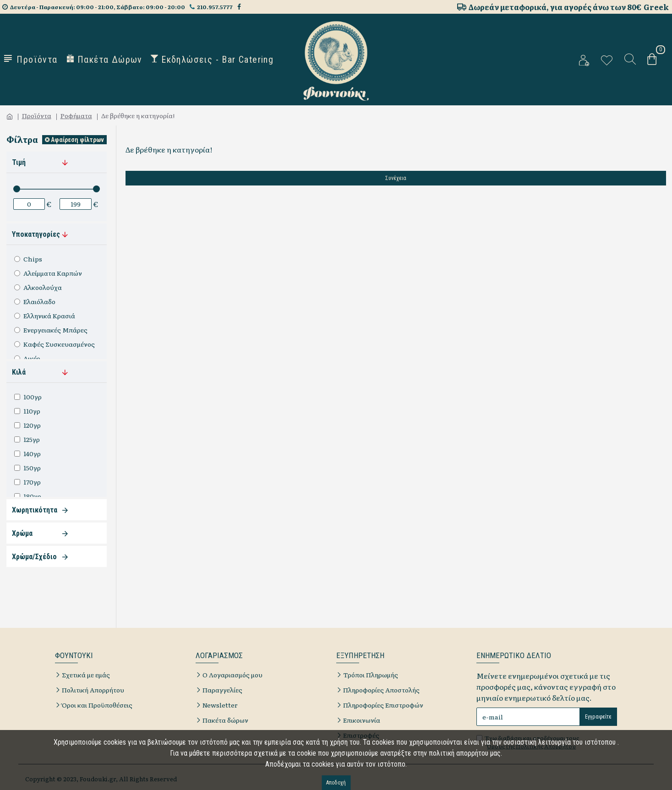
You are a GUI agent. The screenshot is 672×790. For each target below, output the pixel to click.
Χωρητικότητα (35, 510)
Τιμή (19, 162)
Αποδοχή (336, 783)
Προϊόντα (37, 115)
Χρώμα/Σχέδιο (34, 557)
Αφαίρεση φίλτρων (77, 140)
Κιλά (19, 372)
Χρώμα (22, 533)
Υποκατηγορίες (36, 234)
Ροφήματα (76, 115)
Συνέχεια (396, 178)
